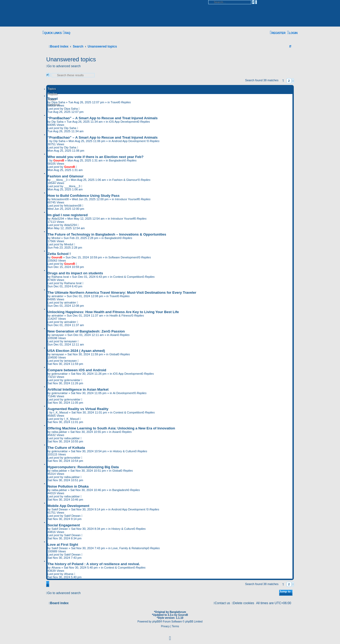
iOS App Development (123, 122)
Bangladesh (117, 160)
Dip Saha (58, 122)
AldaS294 (58, 219)
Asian (114, 335)
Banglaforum (178, 612)
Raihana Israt (60, 277)
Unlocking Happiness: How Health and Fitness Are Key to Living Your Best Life (113, 312)
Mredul (56, 238)
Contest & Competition (128, 277)
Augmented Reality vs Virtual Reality (78, 409)
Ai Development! (124, 393)
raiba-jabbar (59, 432)
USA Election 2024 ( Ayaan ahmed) (76, 351)
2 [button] (289, 81)
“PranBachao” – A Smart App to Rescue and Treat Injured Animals (103, 118)
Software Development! (124, 257)
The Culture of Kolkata (66, 448)
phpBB (156, 622)
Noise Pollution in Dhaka (68, 486)
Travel (53, 99)
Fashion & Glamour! (125, 180)
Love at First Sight (63, 545)
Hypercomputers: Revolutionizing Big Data (83, 467)
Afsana (56, 568)
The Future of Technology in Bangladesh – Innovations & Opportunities (107, 234)
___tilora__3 (60, 180)
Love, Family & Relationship (129, 548)
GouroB (59, 160)
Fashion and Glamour (66, 176)
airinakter (58, 296)
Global (113, 354)
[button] (293, 81)
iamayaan (58, 335)
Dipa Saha (71, 109)
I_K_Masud (61, 412)
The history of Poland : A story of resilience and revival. (94, 564)
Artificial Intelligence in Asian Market (78, 389)
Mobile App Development (68, 506)
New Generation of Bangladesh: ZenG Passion (86, 331)
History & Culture (124, 451)
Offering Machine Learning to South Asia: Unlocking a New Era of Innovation (111, 428)
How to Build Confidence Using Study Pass (84, 196)
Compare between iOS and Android (77, 370)
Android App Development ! (129, 141)
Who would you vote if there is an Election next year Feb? (95, 157)
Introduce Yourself (127, 199)
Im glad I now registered (68, 215)
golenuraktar (60, 374)
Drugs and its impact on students (75, 273)
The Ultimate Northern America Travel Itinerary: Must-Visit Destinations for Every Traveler (122, 293)
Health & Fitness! (121, 315)
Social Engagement (64, 525)
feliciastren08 (60, 199)
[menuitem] (67, 33)
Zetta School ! (59, 254)
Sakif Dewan (60, 509)
